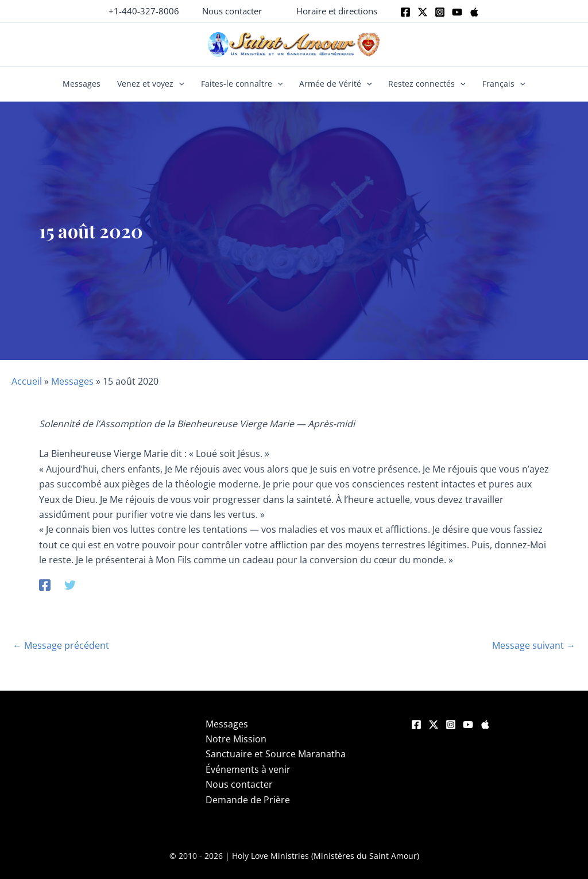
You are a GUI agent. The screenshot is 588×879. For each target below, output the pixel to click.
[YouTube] (468, 725)
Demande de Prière (248, 800)
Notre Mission (236, 739)
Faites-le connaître (242, 84)
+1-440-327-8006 (144, 11)
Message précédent (61, 645)
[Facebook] (405, 12)
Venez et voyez (151, 84)
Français (504, 84)
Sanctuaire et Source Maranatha (276, 754)
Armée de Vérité (336, 84)
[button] (232, 11)
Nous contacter (239, 784)
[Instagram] (440, 12)
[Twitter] (423, 12)
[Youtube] (457, 12)
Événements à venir (248, 769)
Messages (82, 84)
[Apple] (474, 12)
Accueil (27, 381)
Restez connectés (427, 84)
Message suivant (534, 645)
